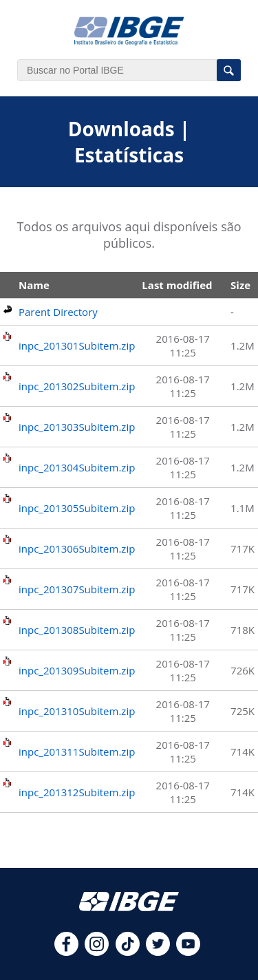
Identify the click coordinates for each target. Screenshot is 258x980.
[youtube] (188, 952)
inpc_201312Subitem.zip (77, 792)
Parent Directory (58, 312)
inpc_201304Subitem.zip (77, 467)
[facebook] (66, 952)
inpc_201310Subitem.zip (77, 711)
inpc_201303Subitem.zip (77, 427)
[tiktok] (128, 952)
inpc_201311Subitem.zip (77, 752)
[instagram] (97, 952)
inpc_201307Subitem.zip (77, 589)
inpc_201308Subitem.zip (77, 630)
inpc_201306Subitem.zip (77, 548)
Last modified (177, 285)
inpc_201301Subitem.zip (77, 345)
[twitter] (158, 952)
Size (240, 285)
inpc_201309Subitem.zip (77, 670)
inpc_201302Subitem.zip (77, 386)
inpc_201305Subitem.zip (77, 508)
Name (34, 285)
